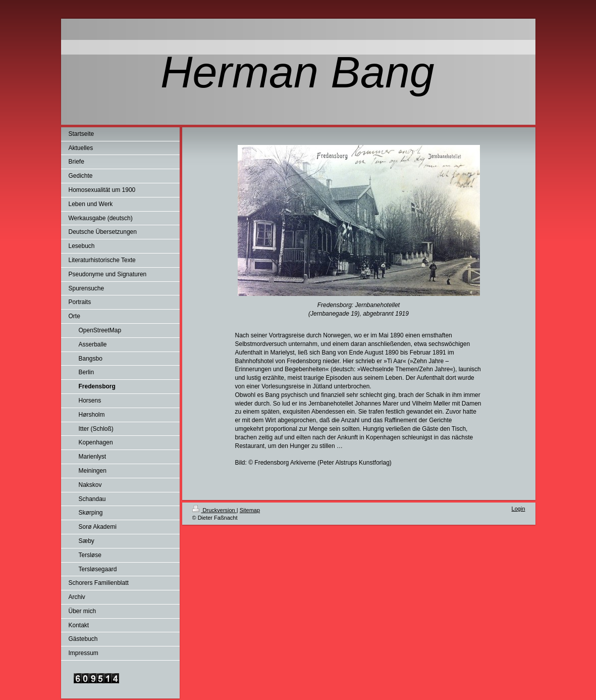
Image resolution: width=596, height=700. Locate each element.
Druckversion (214, 510)
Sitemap (250, 510)
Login (519, 509)
